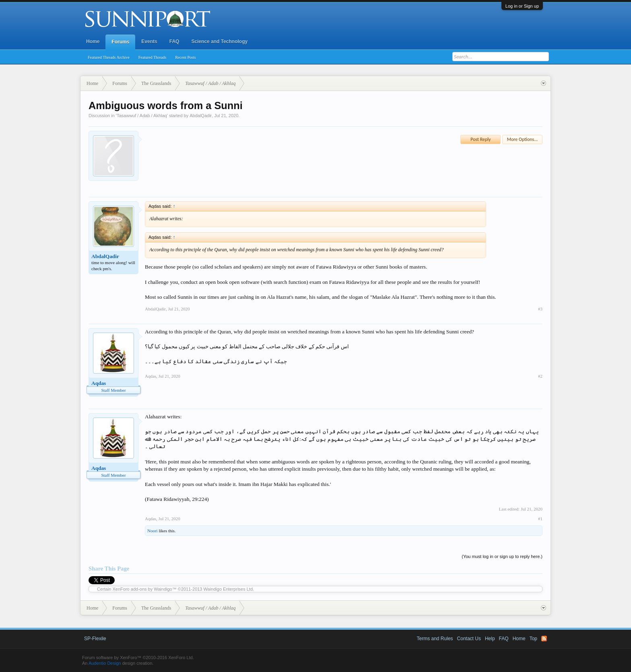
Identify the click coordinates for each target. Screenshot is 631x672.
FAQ (174, 41)
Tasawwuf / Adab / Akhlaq (142, 116)
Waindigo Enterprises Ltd (228, 589)
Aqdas (99, 383)
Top (533, 639)
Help (490, 639)
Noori (153, 531)
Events (149, 41)
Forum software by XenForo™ (138, 658)
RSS (544, 639)
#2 (540, 376)
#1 (540, 519)
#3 (540, 309)
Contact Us (469, 639)
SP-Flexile (95, 639)
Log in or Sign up (522, 6)
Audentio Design (105, 663)
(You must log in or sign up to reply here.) (502, 556)
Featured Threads (153, 57)
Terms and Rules (435, 639)
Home (93, 41)
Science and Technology (219, 41)
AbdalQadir (201, 116)
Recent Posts (185, 57)
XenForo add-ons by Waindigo (142, 589)
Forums (120, 42)
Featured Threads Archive (109, 57)
